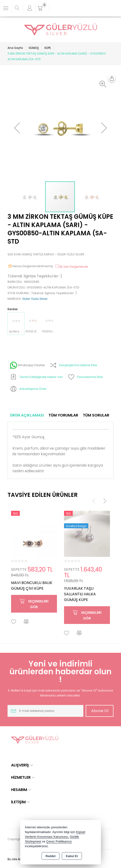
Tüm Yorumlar (63, 415)
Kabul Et (72, 856)
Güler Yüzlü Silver (35, 299)
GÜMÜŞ (34, 48)
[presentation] (94, 501)
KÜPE (48, 48)
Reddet (50, 856)
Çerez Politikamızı (59, 841)
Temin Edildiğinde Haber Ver (36, 377)
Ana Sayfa (15, 48)
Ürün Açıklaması (27, 415)
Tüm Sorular (96, 415)
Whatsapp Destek (27, 365)
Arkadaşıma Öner (28, 389)
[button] (104, 84)
